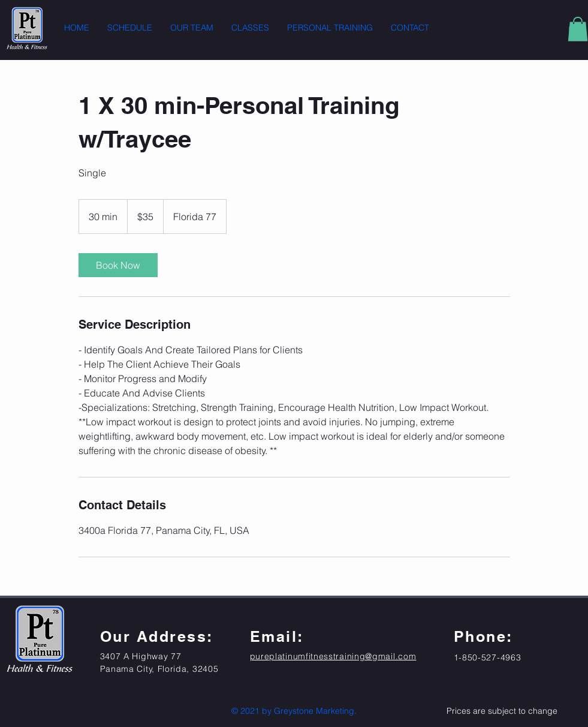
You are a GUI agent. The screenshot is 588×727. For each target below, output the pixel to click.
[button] (578, 29)
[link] (118, 265)
